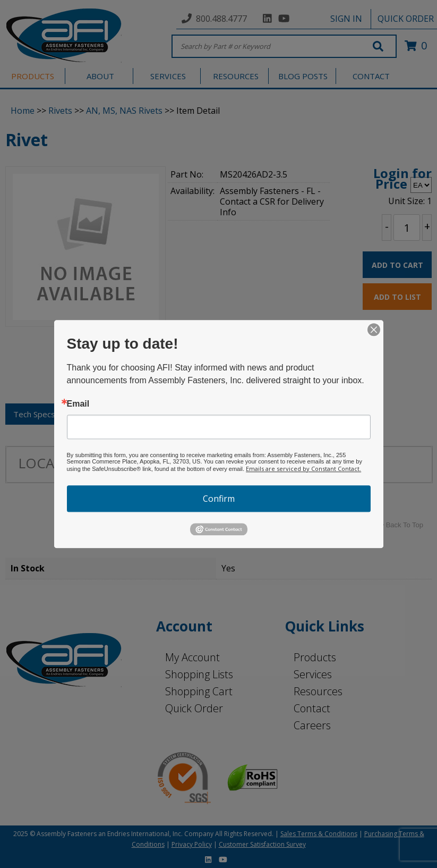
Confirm (219, 499)
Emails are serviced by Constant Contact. (303, 469)
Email (78, 404)
